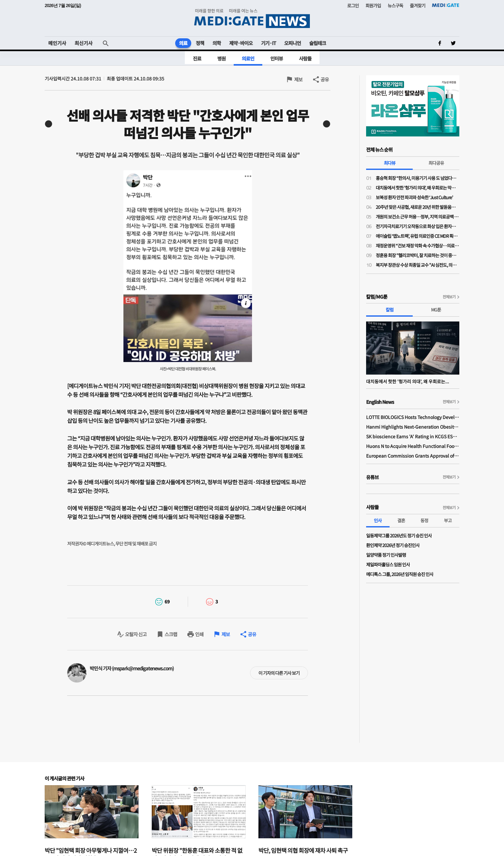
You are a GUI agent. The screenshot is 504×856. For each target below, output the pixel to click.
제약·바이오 (241, 43)
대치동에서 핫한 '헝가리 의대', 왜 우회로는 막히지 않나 (418, 188)
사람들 (305, 58)
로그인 (353, 5)
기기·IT (268, 43)
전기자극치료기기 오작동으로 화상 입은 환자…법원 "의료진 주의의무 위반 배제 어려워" (418, 226)
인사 (378, 520)
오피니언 (292, 43)
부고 (448, 520)
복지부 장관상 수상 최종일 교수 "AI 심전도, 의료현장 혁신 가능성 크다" (418, 265)
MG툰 (436, 310)
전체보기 (449, 297)
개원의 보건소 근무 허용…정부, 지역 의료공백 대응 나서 (418, 217)
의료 (183, 43)
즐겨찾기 (418, 5)
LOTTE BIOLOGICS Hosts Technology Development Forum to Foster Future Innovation (413, 417)
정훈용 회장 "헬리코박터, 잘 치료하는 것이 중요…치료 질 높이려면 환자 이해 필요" (418, 255)
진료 (197, 58)
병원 (221, 58)
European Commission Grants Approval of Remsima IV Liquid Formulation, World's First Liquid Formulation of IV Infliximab (413, 456)
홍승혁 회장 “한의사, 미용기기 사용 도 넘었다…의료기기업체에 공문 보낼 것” (418, 178)
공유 (325, 79)
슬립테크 (318, 43)
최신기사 (84, 43)
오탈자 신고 (136, 634)
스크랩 (171, 634)
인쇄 (199, 634)
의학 (217, 43)
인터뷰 (277, 58)
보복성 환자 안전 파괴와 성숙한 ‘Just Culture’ (414, 197)
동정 (424, 520)
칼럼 (390, 310)
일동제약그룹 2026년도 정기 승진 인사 (399, 535)
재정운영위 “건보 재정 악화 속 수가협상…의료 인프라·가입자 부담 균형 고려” (418, 246)
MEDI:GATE (446, 5)
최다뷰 (390, 163)
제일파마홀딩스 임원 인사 (388, 564)
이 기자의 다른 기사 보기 (279, 673)
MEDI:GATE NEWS (252, 18)
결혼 (401, 520)
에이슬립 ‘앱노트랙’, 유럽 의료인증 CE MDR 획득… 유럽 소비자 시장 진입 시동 (418, 236)
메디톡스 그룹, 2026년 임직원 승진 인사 (400, 574)
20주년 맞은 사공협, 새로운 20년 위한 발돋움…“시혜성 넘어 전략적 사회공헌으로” (418, 207)
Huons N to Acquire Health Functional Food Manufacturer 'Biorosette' (413, 446)
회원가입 (373, 5)
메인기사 (57, 43)
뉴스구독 (395, 5)
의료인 (248, 58)
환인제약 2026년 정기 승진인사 (393, 545)
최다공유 (436, 163)
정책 (200, 43)
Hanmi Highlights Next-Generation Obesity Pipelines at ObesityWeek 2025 (413, 427)
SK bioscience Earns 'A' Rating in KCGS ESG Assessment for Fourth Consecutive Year (413, 436)
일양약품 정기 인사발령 (386, 555)
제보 (298, 79)
